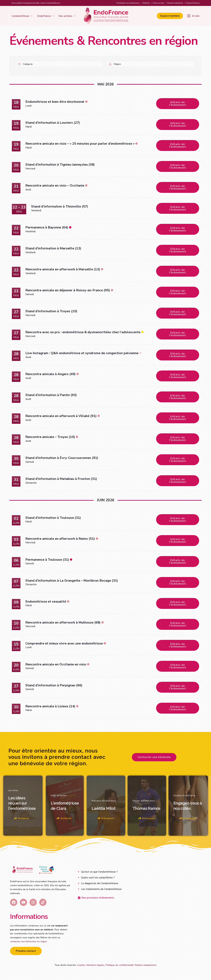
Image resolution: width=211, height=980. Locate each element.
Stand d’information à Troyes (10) (51, 311)
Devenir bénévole (175, 3)
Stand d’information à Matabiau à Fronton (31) (61, 479)
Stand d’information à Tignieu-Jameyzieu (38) (60, 165)
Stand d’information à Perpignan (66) (54, 685)
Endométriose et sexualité (46, 602)
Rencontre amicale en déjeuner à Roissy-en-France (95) (68, 290)
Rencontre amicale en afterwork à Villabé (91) (61, 416)
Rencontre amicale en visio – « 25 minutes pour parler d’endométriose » (80, 144)
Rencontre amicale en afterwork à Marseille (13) (63, 269)
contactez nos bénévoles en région (29, 941)
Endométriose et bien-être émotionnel (55, 102)
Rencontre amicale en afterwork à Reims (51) (60, 539)
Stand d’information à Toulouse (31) (53, 518)
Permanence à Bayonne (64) (47, 227)
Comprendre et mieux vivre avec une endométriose (64, 643)
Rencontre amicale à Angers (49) (51, 374)
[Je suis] (193, 16)
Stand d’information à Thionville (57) (60, 206)
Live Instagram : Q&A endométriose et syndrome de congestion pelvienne (82, 353)
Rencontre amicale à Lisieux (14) (50, 706)
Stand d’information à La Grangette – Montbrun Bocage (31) (72, 581)
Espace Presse (193, 3)
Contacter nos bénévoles (128, 3)
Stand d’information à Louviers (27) (53, 123)
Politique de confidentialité (120, 965)
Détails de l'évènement (178, 104)
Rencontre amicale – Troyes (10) (50, 437)
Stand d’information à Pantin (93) (51, 395)
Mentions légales (96, 965)
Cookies (81, 965)
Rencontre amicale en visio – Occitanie (55, 185)
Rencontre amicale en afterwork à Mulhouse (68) (63, 622)
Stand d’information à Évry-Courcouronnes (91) (62, 458)
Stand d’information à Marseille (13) (53, 248)
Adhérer (146, 3)
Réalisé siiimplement (146, 965)
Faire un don (158, 3)
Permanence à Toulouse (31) (47, 560)
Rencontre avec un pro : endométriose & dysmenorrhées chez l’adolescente (83, 332)
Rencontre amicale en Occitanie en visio (56, 664)
